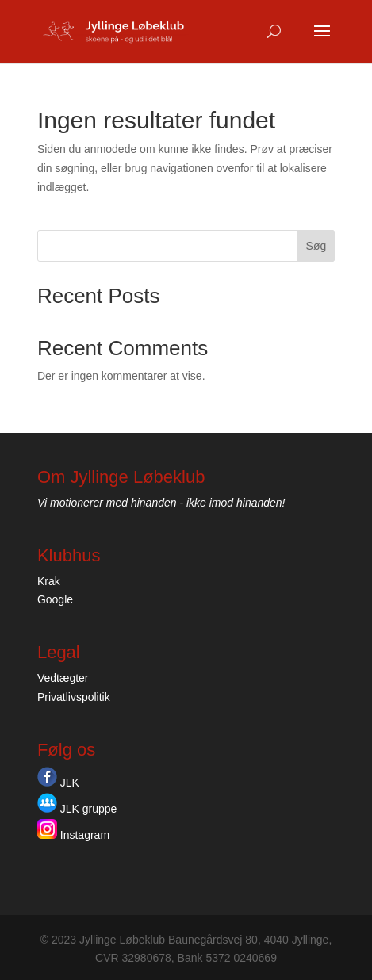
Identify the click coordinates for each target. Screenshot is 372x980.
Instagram (73, 835)
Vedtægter (63, 678)
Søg (316, 246)
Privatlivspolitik (74, 697)
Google (55, 599)
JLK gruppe (77, 809)
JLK (58, 783)
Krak (49, 581)
